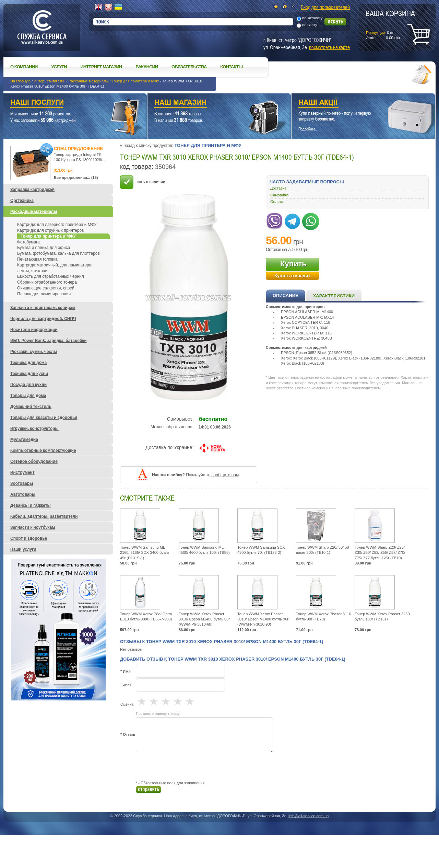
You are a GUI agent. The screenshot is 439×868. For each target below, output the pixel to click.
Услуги (59, 67)
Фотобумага (28, 242)
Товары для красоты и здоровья (44, 418)
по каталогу (312, 18)
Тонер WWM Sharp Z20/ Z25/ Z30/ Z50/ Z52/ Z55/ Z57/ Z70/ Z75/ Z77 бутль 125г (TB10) (380, 553)
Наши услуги (67, 103)
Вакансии (147, 67)
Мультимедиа (24, 439)
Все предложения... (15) (76, 178)
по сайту (310, 25)
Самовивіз (279, 195)
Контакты (231, 67)
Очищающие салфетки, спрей (46, 288)
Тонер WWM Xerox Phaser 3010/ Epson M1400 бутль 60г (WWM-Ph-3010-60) (204, 619)
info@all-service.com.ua (309, 816)
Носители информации (34, 330)
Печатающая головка (37, 259)
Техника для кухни (29, 374)
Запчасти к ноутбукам (33, 527)
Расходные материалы (89, 81)
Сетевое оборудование (34, 461)
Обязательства (189, 67)
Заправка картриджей (32, 190)
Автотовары (23, 494)
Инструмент (22, 472)
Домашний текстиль (31, 407)
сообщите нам (225, 475)
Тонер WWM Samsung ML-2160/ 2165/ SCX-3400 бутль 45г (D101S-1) (145, 553)
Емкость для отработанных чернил (51, 276)
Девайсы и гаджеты (31, 505)
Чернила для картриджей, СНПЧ (43, 319)
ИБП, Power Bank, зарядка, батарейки (49, 341)
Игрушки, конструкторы (34, 429)
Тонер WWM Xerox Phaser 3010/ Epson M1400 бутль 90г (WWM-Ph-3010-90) (263, 619)
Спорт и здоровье (29, 538)
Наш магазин (207, 103)
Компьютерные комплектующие (43, 450)
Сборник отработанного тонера (47, 282)
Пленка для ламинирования (44, 294)
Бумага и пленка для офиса (44, 248)
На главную (20, 81)
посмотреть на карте (329, 47)
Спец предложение (78, 149)
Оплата (277, 202)
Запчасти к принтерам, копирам (43, 308)
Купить (293, 264)
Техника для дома (28, 363)
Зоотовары (22, 483)
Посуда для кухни (28, 385)
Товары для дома (28, 396)
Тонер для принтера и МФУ (136, 81)
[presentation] (188, 766)
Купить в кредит (292, 276)
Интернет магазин (101, 67)
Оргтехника (22, 201)
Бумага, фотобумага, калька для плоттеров (58, 253)
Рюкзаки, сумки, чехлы (34, 352)
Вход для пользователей (325, 7)
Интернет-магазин (49, 81)
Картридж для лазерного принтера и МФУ (57, 225)
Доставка (278, 188)
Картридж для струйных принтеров (50, 230)
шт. (390, 24)
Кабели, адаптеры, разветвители (44, 516)
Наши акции (354, 103)
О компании (24, 67)
